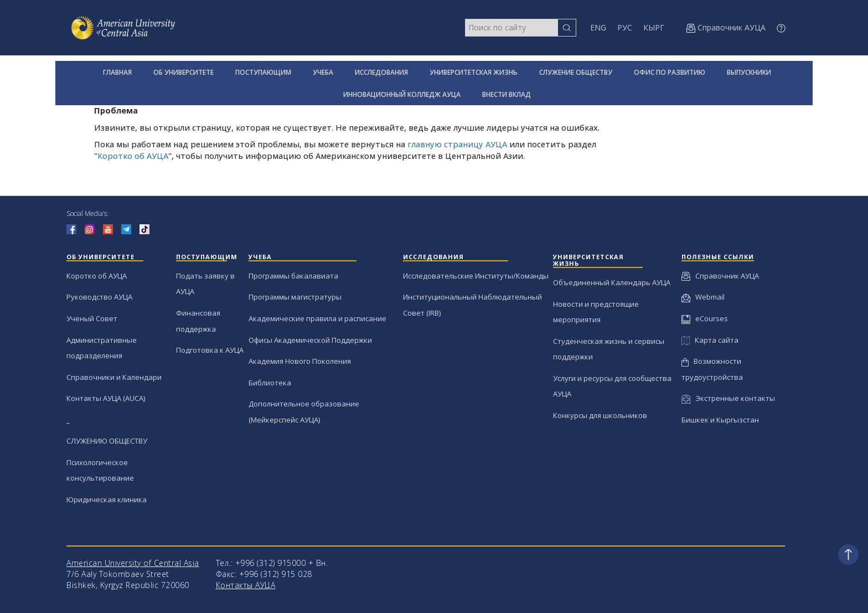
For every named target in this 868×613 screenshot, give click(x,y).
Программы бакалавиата (293, 276)
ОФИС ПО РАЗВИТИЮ (670, 72)
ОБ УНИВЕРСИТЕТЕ (184, 72)
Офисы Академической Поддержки (310, 340)
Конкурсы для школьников (600, 415)
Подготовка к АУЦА (210, 350)
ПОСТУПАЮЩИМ (263, 72)
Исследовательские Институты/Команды (476, 276)
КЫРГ (654, 27)
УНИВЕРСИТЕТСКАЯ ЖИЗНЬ (474, 72)
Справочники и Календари (114, 377)
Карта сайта (710, 340)
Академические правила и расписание (317, 318)
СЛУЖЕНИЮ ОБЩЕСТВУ (107, 441)
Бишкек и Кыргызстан (720, 420)
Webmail (703, 297)
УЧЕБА (323, 72)
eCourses (705, 318)
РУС (625, 27)
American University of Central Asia (133, 563)
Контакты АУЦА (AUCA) (106, 398)
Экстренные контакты (728, 398)
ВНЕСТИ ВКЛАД (507, 94)
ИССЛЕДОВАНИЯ (381, 72)
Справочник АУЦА (720, 276)
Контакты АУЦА (246, 585)
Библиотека (270, 383)
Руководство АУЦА (99, 297)
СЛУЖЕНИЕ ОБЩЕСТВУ (576, 72)
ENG (598, 27)
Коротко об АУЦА (133, 156)
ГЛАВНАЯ (117, 72)
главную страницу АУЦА (457, 144)
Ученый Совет (92, 318)
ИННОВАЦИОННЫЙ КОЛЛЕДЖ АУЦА (402, 94)
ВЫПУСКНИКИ (749, 72)
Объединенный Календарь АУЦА (612, 282)
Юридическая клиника (107, 499)
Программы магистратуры (295, 297)
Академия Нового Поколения (300, 361)
